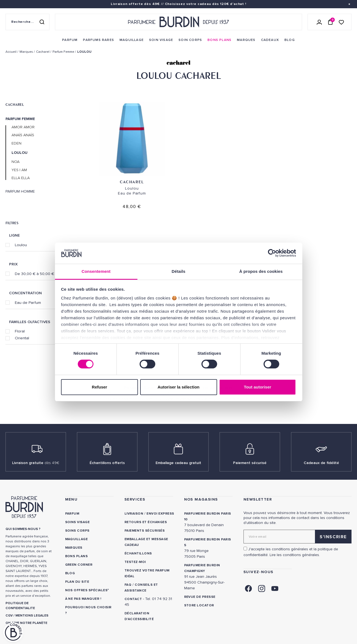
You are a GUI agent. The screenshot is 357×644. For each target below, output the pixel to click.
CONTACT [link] (133, 599)
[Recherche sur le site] (27, 22)
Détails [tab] (179, 271)
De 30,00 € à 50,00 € (34, 274)
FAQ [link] (128, 585)
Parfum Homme (20, 191)
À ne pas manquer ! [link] (83, 599)
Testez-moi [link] (135, 562)
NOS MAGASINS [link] (201, 499)
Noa (16, 162)
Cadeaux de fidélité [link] (321, 463)
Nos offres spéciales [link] (86, 590)
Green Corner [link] (79, 565)
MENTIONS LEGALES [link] (32, 616)
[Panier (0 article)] (330, 22)
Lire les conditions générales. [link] (295, 555)
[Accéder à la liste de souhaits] (341, 22)
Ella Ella (21, 178)
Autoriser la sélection (178, 387)
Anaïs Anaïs (23, 135)
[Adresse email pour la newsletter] (297, 537)
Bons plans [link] (77, 556)
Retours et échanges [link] (146, 522)
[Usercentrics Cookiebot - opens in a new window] (272, 253)
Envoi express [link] (160, 514)
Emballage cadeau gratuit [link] (178, 463)
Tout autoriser (258, 387)
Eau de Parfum (28, 302)
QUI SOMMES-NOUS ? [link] (23, 529)
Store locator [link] (199, 605)
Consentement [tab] (96, 271)
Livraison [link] (134, 514)
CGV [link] (9, 616)
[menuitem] (70, 40)
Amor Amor (23, 127)
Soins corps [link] (77, 531)
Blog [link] (70, 573)
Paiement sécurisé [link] (250, 463)
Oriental (22, 338)
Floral (20, 331)
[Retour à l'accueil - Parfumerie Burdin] (178, 22)
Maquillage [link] (77, 539)
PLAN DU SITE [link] (77, 582)
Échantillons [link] (138, 553)
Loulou (21, 245)
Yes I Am (19, 170)
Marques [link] (74, 548)
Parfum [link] (72, 514)
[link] (70, 40)
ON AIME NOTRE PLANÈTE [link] (26, 623)
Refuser (99, 387)
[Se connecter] (319, 22)
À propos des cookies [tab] (261, 271)
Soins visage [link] (78, 522)
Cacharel (15, 104)
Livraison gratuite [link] (36, 463)
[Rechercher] (42, 22)
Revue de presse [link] (200, 597)
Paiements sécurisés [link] (145, 531)
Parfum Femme (20, 119)
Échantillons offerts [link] (107, 463)
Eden (16, 143)
